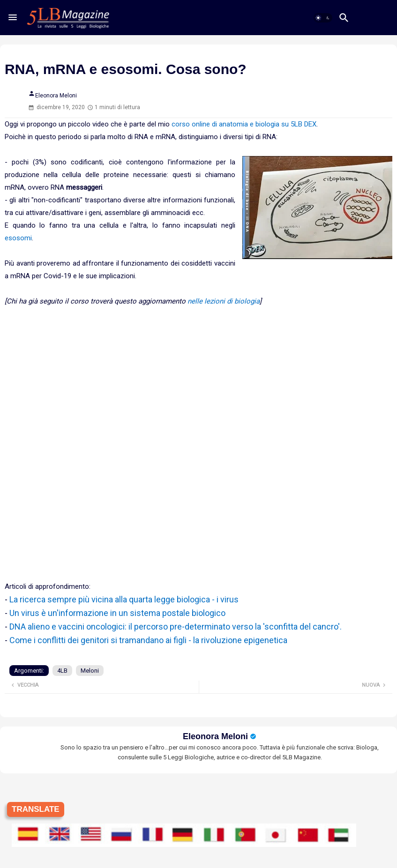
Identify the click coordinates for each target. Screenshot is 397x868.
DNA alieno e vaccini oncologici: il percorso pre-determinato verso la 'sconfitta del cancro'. (176, 627)
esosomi (18, 238)
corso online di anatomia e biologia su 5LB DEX (244, 124)
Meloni (90, 671)
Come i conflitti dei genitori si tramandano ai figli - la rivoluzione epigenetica (148, 640)
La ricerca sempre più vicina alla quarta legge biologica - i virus (124, 599)
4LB (62, 671)
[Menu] (13, 17)
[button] (323, 18)
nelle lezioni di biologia (224, 301)
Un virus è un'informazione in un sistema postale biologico (117, 613)
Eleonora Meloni (215, 736)
